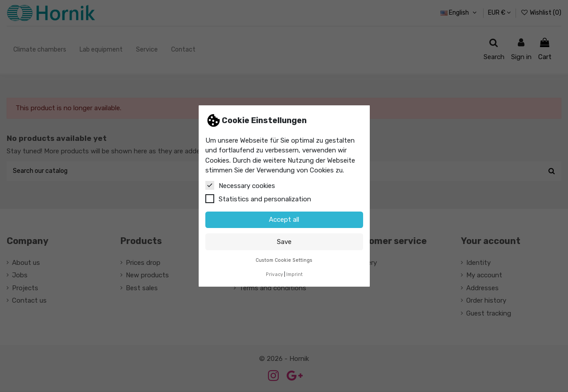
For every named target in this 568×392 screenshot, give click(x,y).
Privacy (274, 274)
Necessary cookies (240, 185)
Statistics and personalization (258, 199)
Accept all (284, 220)
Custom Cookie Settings (284, 260)
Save (284, 242)
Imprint (294, 274)
